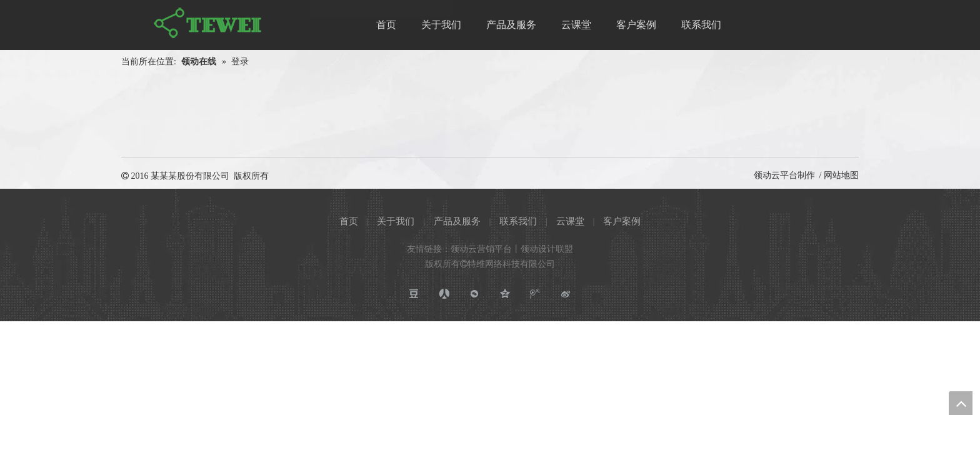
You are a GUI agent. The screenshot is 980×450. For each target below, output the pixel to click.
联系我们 (518, 221)
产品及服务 (457, 221)
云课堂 (570, 221)
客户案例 (622, 221)
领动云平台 (776, 175)
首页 (349, 221)
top (961, 403)
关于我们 (396, 221)
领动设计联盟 (547, 249)
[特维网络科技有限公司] (209, 23)
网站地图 (841, 175)
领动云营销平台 (481, 249)
